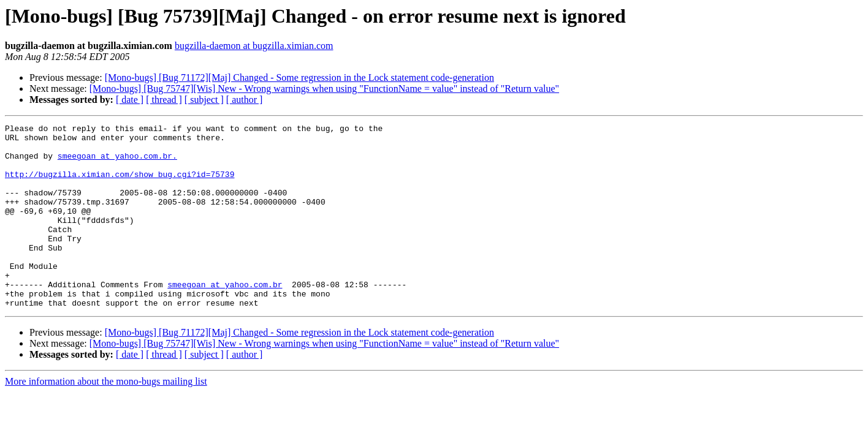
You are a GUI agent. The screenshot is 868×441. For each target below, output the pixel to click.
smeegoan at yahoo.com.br (225, 317)
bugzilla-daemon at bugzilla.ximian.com (254, 46)
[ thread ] (164, 100)
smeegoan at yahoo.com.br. (117, 163)
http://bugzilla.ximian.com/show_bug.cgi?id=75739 (120, 185)
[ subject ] (204, 100)
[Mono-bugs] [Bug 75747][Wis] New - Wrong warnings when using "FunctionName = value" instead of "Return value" (324, 89)
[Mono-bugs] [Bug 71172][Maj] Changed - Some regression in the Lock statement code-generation (299, 77)
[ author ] (245, 100)
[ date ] (130, 100)
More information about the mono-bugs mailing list (106, 418)
